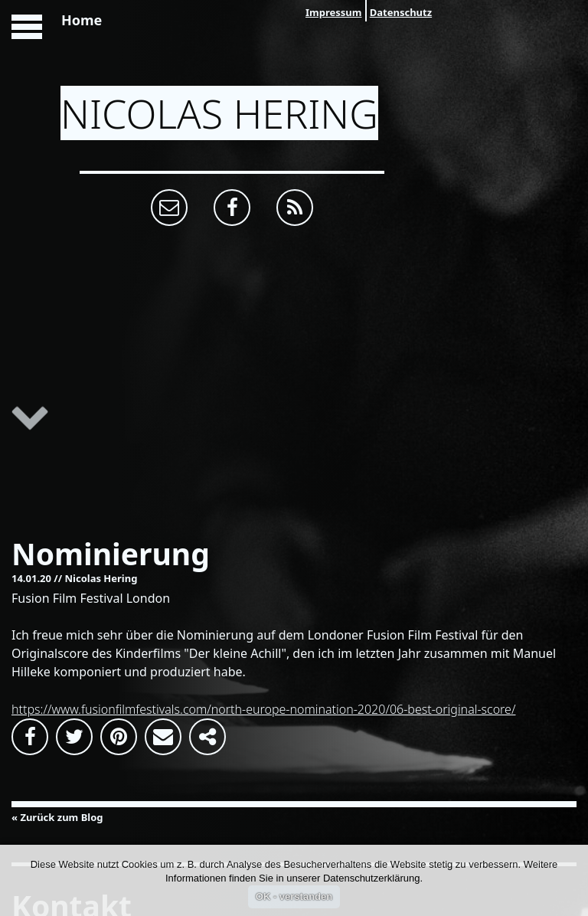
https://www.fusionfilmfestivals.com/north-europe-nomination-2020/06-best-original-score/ (263, 709)
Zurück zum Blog (61, 817)
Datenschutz (401, 12)
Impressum (333, 12)
